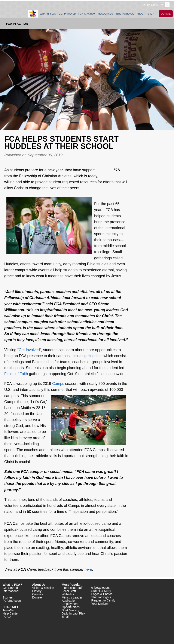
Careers (37, 594)
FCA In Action (17, 24)
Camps (58, 384)
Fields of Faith (16, 374)
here (88, 569)
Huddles (94, 356)
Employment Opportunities (71, 605)
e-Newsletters (101, 588)
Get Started (10, 588)
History (37, 591)
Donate (37, 597)
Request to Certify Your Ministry (103, 602)
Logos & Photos (102, 594)
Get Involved (29, 350)
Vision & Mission (43, 588)
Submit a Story (101, 591)
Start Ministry (70, 610)
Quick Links (150, 5)
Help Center (11, 613)
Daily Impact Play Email (73, 615)
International (11, 591)
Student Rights (101, 597)
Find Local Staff (72, 588)
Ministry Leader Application (72, 599)
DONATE (166, 14)
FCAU (7, 617)
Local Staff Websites (69, 593)
